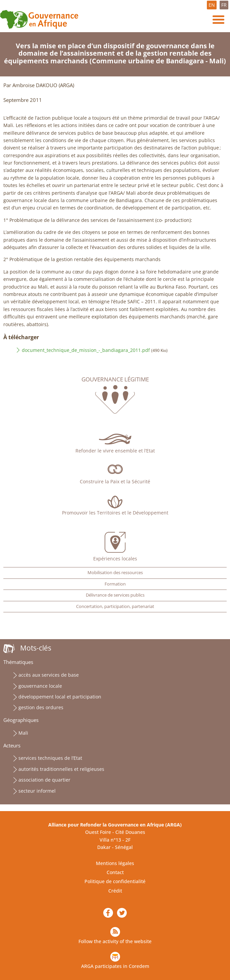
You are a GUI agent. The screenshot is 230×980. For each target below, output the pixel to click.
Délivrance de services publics (115, 595)
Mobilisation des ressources (115, 573)
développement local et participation (60, 697)
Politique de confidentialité (115, 881)
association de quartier (44, 780)
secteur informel (37, 791)
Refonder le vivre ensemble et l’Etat (115, 451)
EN (212, 5)
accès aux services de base (49, 675)
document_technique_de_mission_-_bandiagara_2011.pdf (86, 350)
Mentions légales (115, 863)
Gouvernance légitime (115, 379)
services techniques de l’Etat (50, 758)
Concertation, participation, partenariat (115, 606)
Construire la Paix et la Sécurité (115, 481)
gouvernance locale (40, 686)
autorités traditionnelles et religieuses (61, 769)
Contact (115, 872)
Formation (115, 584)
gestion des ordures (41, 707)
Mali (23, 733)
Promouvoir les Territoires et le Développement (115, 513)
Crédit (115, 891)
